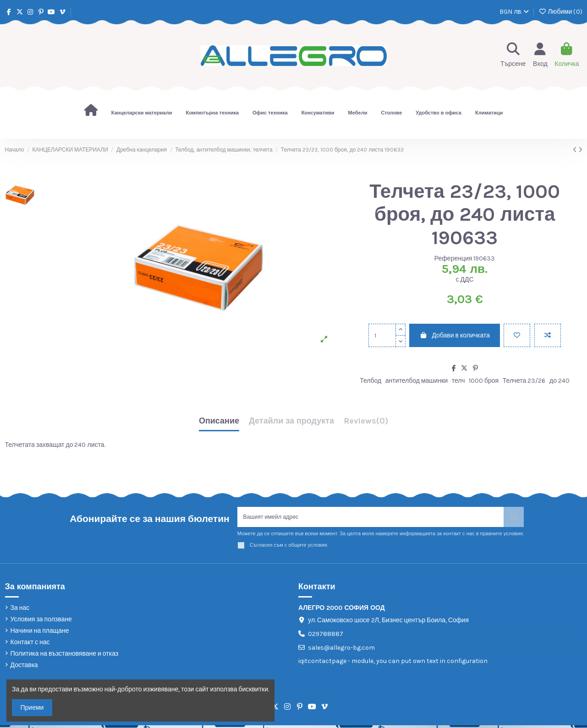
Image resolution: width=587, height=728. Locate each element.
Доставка (24, 668)
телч (458, 381)
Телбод (370, 381)
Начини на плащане (40, 633)
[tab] (366, 423)
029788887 (326, 636)
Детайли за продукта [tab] (291, 421)
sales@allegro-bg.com (341, 650)
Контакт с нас (30, 645)
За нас (20, 610)
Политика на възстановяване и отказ (65, 656)
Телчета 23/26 (524, 381)
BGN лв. (514, 12)
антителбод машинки (417, 381)
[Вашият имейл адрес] (371, 518)
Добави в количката (455, 335)
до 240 (560, 381)
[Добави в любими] (517, 335)
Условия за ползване (41, 622)
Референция (453, 258)
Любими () (560, 12)
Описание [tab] (219, 421)
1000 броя (484, 381)
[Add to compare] (548, 335)
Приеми (32, 708)
